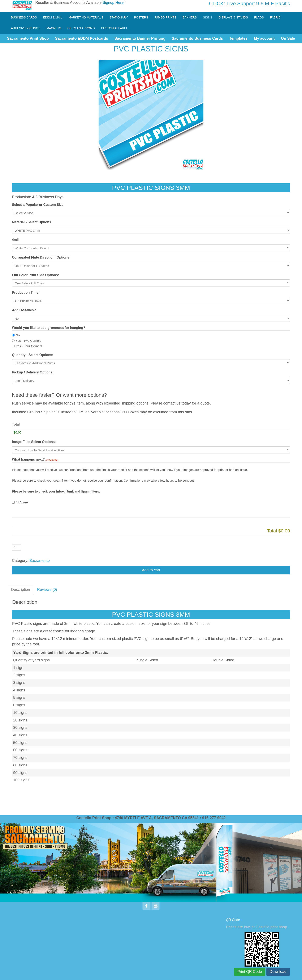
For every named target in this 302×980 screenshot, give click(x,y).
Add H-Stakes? (24, 310)
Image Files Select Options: (34, 442)
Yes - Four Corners (29, 346)
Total (16, 424)
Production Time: (26, 292)
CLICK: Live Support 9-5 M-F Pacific (249, 3)
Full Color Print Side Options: (35, 275)
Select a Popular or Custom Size (38, 205)
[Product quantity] (17, 547)
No (18, 335)
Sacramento (40, 561)
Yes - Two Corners (29, 341)
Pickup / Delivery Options (32, 372)
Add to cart (151, 570)
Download (278, 972)
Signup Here (113, 3)
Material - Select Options (32, 222)
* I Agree (22, 502)
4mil (15, 240)
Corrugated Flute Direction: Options (41, 257)
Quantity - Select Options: (33, 355)
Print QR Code (250, 972)
